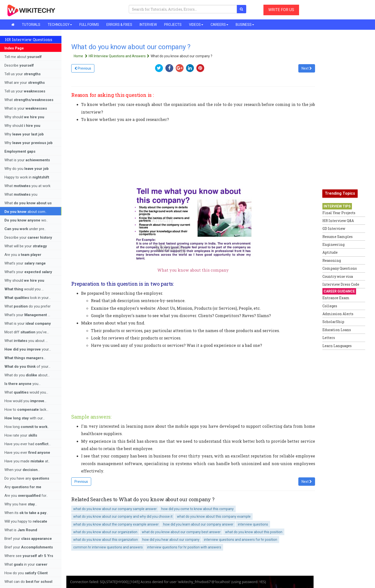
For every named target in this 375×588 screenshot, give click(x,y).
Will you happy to (26, 521)
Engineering (333, 244)
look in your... (28, 298)
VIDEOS (196, 25)
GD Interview (334, 228)
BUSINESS (245, 25)
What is (21, 530)
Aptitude (330, 252)
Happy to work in (27, 177)
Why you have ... (21, 504)
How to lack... (26, 410)
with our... (25, 418)
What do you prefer (28, 306)
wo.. (26, 220)
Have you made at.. (27, 461)
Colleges (330, 306)
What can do (28, 582)
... (25, 358)
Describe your (28, 237)
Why (24, 134)
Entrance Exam (336, 298)
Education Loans (337, 330)
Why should (24, 117)
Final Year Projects (339, 213)
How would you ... (25, 401)
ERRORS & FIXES (119, 25)
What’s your (25, 263)
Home (81, 56)
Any (23, 487)
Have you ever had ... (28, 444)
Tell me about (23, 57)
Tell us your (22, 74)
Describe (19, 65)
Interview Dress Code (341, 284)
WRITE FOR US (281, 10)
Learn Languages (337, 346)
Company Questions (340, 268)
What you (21, 194)
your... (28, 349)
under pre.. (25, 229)
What (29, 100)
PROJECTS (173, 25)
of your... (27, 367)
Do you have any (27, 478)
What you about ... (26, 341)
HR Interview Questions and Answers (120, 56)
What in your (26, 564)
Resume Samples (338, 237)
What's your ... (27, 315)
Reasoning (332, 260)
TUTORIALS (31, 25)
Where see (29, 556)
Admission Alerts (338, 314)
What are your (25, 83)
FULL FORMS (89, 25)
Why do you (27, 169)
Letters (329, 338)
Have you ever (27, 453)
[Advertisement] (342, 426)
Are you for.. (26, 496)
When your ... (22, 470)
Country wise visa (338, 276)
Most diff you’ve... (27, 332)
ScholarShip (333, 322)
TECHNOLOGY (60, 25)
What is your (26, 108)
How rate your (21, 435)
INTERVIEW (148, 25)
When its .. (26, 513)
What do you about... (27, 375)
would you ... (24, 289)
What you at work (27, 186)
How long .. (27, 427)
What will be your (26, 246)
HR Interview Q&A (338, 221)
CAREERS (219, 25)
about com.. (26, 212)
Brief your (28, 539)
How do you (26, 573)
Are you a (23, 255)
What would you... (26, 392)
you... (22, 384)
